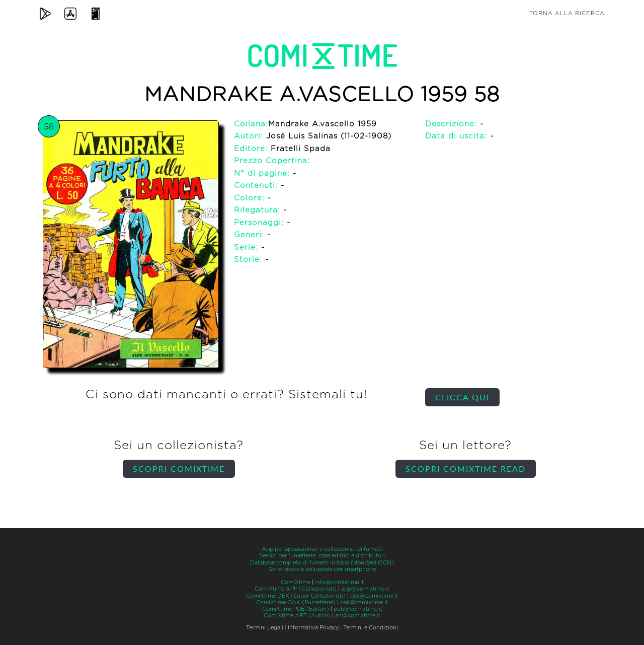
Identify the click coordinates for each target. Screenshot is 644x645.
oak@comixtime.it (364, 602)
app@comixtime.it (365, 589)
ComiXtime (296, 582)
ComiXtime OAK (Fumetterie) (296, 602)
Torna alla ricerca (567, 13)
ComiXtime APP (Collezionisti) (296, 589)
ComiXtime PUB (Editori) (296, 609)
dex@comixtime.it (374, 596)
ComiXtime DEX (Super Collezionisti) (296, 596)
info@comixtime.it (339, 582)
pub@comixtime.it (358, 609)
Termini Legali (265, 628)
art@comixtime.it (358, 616)
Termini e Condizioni (371, 628)
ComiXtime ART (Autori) (297, 616)
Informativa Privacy (313, 628)
